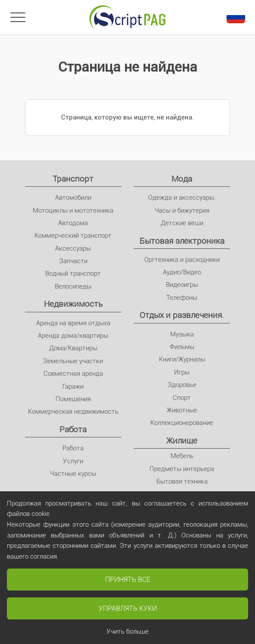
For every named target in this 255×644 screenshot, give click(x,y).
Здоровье (182, 385)
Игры (182, 372)
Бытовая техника (182, 481)
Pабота (73, 429)
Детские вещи (182, 223)
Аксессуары (73, 248)
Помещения (73, 399)
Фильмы (182, 347)
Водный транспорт (73, 273)
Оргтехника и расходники (182, 260)
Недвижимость (73, 304)
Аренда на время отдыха (73, 323)
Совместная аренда (73, 374)
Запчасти (73, 261)
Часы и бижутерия (182, 210)
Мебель (182, 456)
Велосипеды (73, 286)
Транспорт (73, 179)
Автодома (73, 223)
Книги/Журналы (182, 359)
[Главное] (127, 17)
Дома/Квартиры (73, 348)
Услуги (73, 461)
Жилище (182, 441)
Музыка (182, 334)
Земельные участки (73, 361)
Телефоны (182, 298)
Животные (182, 410)
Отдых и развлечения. (182, 315)
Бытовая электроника (182, 241)
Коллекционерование (182, 423)
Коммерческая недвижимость (73, 412)
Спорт (182, 398)
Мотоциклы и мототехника (73, 210)
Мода (182, 179)
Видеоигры (182, 285)
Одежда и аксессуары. (182, 198)
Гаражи (73, 386)
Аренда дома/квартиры (73, 336)
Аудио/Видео (182, 272)
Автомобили (73, 198)
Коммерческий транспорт (73, 236)
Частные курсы (73, 474)
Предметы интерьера (182, 469)
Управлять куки (128, 608)
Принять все (128, 580)
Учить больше (127, 631)
